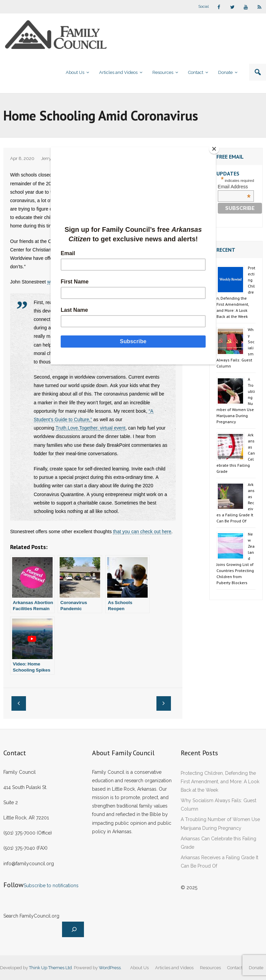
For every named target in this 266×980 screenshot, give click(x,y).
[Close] (214, 149)
